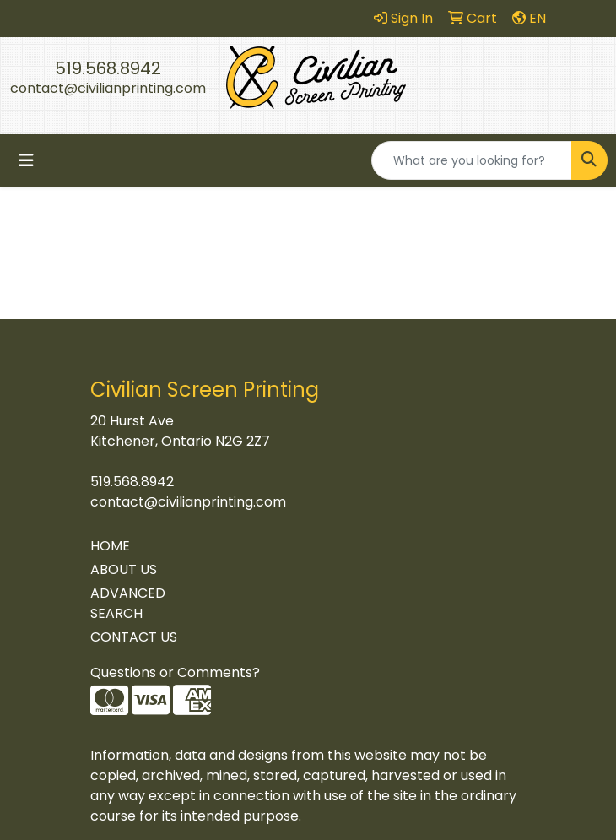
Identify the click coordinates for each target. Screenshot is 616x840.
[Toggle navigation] (26, 160)
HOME (110, 546)
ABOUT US (124, 569)
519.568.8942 (108, 68)
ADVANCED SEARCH (128, 603)
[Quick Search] (472, 160)
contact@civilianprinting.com (108, 88)
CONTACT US (134, 637)
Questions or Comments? (175, 672)
